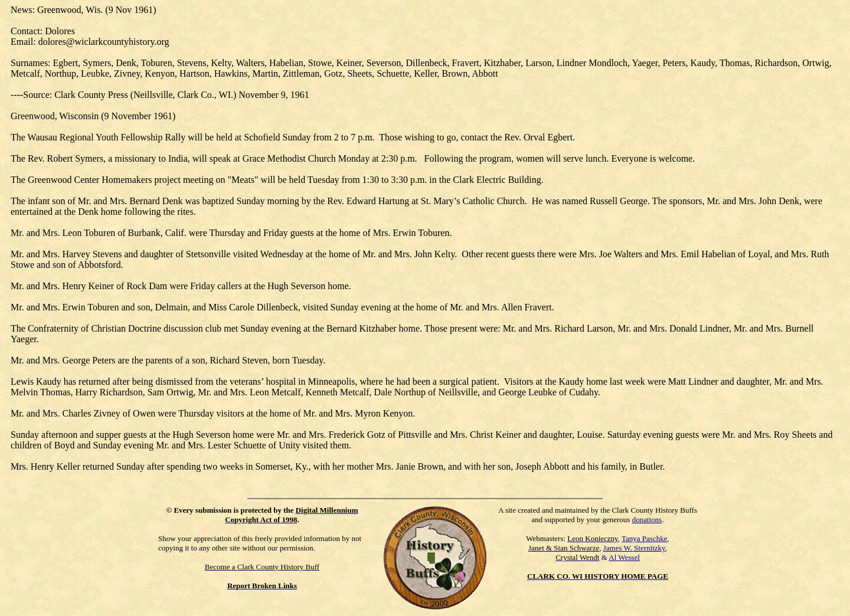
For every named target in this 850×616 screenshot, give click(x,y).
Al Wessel (624, 557)
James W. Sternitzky (634, 548)
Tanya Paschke (644, 538)
